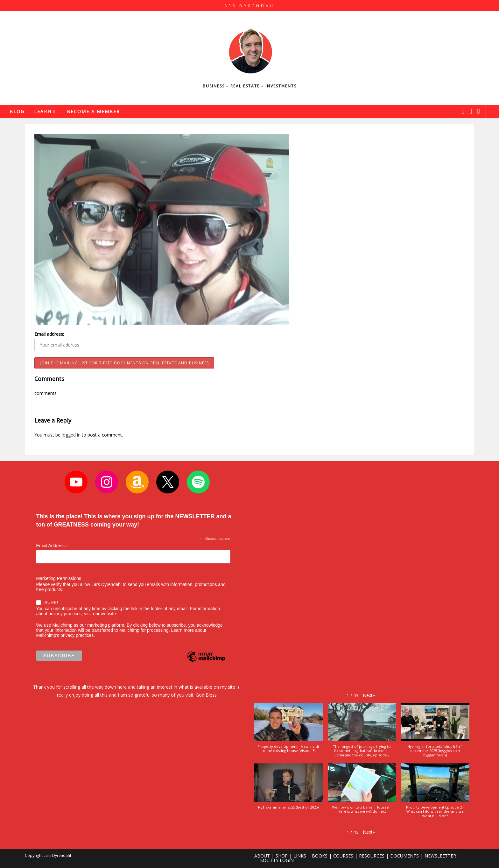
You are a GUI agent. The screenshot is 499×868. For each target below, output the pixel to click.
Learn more (182, 630)
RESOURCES (372, 856)
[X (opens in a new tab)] (463, 111)
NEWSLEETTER (440, 856)
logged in (71, 435)
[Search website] (492, 112)
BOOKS (320, 856)
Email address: (49, 334)
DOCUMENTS (404, 856)
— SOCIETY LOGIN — (277, 860)
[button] (369, 695)
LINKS (300, 856)
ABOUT (262, 856)
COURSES (343, 856)
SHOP (282, 856)
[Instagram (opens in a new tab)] (471, 111)
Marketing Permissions (59, 578)
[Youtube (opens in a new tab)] (479, 111)
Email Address (52, 546)
